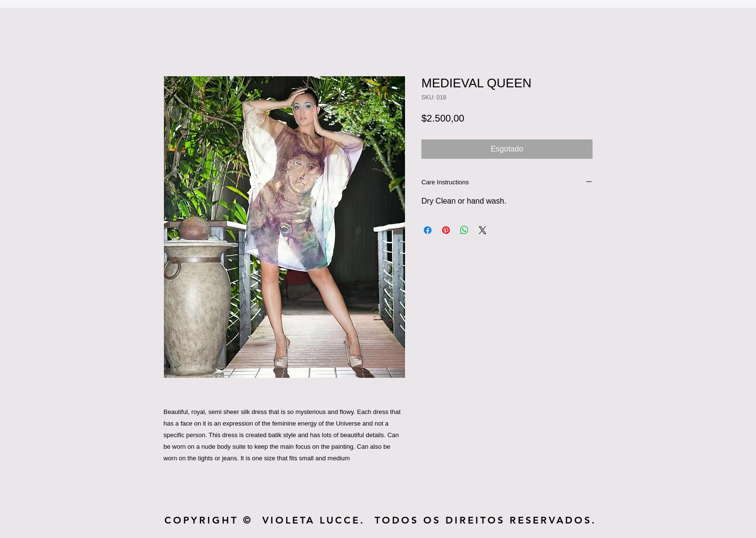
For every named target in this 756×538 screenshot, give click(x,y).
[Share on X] (483, 230)
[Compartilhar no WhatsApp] (464, 230)
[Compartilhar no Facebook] (428, 230)
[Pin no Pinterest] (446, 230)
